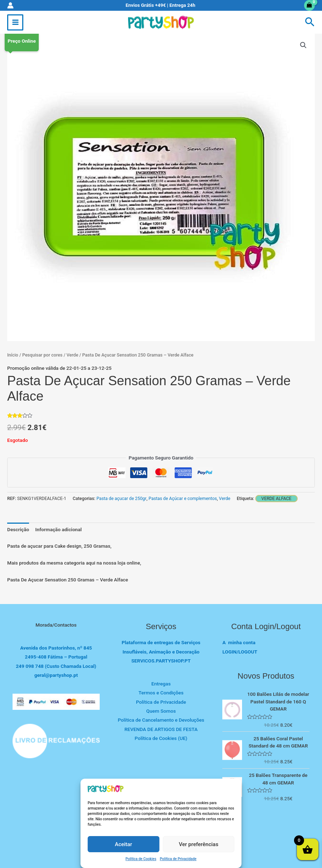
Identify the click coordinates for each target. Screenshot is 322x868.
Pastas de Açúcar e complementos (183, 499)
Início (13, 355)
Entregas (161, 684)
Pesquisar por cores (42, 355)
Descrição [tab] (18, 529)
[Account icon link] (10, 5)
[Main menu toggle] (15, 22)
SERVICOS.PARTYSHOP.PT (161, 661)
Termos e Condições (161, 693)
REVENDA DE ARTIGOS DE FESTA (161, 729)
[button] (310, 22)
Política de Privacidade (178, 859)
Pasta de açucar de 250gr (122, 499)
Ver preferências (199, 844)
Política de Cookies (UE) (161, 738)
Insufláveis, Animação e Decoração (161, 652)
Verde (72, 355)
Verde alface (276, 499)
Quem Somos (161, 711)
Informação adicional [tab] (58, 529)
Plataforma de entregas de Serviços (161, 642)
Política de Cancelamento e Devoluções (161, 720)
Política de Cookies (141, 859)
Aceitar (123, 844)
